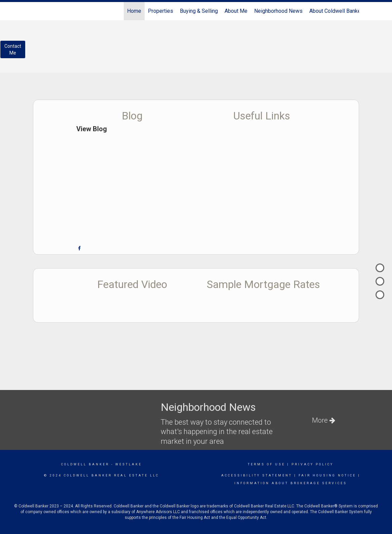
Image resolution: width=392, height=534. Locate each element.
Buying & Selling (199, 11)
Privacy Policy (312, 464)
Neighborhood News (278, 11)
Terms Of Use (266, 464)
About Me (236, 11)
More (324, 420)
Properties (161, 11)
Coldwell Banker (85, 464)
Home (134, 11)
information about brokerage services (291, 483)
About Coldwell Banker (336, 11)
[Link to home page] (36, 11)
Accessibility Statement (257, 475)
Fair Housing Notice (327, 475)
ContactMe (13, 49)
